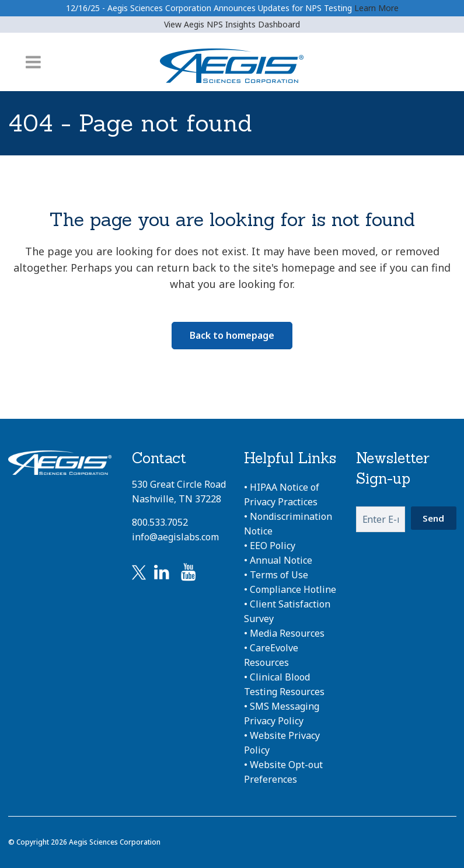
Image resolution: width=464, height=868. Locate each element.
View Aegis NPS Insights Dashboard (232, 24)
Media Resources (287, 633)
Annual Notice (281, 560)
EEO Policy (273, 546)
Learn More (376, 8)
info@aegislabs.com (175, 537)
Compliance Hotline (293, 589)
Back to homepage (232, 335)
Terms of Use (279, 575)
